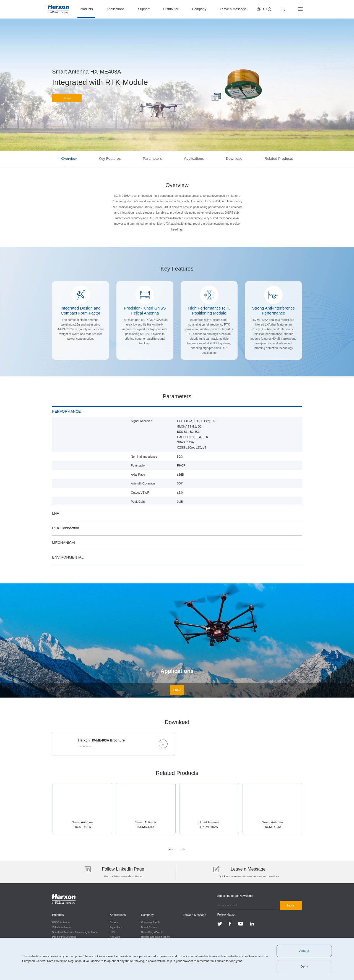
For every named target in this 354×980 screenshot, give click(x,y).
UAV (112, 931)
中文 (267, 9)
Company (199, 9)
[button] (283, 9)
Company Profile (150, 922)
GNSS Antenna (61, 922)
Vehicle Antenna (61, 927)
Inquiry (67, 99)
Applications (115, 9)
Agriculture (116, 927)
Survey (114, 922)
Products (86, 9)
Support (144, 9)
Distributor (171, 9)
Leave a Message (233, 9)
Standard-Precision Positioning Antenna (75, 931)
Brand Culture (149, 927)
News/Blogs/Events (152, 931)
